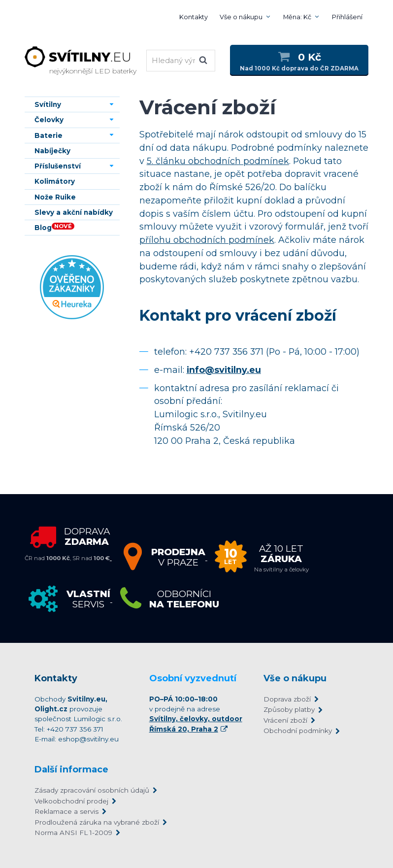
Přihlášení (347, 17)
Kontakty (194, 17)
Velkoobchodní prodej (71, 801)
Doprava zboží (287, 699)
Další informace (71, 769)
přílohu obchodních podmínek (207, 240)
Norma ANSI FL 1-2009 (73, 833)
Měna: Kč (297, 17)
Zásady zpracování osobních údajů (92, 790)
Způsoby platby (289, 709)
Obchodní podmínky (298, 731)
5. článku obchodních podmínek (218, 161)
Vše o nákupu (241, 17)
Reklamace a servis (66, 811)
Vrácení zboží (285, 720)
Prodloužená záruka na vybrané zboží (97, 822)
